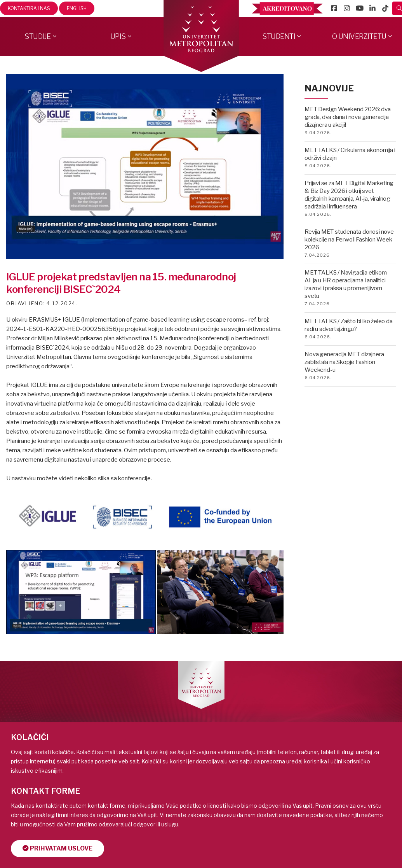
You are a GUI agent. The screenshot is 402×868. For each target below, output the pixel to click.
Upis (118, 36)
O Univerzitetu (359, 36)
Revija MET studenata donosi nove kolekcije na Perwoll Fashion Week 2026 (349, 240)
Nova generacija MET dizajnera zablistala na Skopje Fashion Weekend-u (344, 362)
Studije (38, 36)
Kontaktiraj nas (29, 8)
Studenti (279, 36)
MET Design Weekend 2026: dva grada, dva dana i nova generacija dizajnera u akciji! (347, 117)
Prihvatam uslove (58, 848)
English (77, 8)
